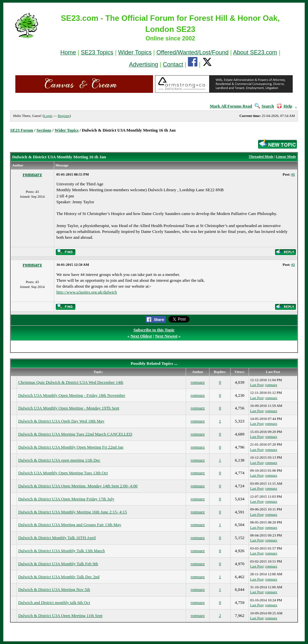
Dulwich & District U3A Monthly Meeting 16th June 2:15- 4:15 (73, 512)
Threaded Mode (261, 156)
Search (264, 106)
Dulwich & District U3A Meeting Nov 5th (54, 589)
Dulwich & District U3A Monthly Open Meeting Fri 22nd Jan (71, 447)
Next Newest (166, 336)
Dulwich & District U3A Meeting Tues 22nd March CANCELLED (75, 434)
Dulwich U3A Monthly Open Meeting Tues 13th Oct (63, 473)
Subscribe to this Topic (154, 330)
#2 (293, 265)
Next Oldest (141, 336)
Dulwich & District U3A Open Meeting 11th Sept (60, 615)
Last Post (257, 385)
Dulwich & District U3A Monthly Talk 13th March (62, 551)
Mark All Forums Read (231, 106)
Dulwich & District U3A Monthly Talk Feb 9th (58, 564)
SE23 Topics (97, 52)
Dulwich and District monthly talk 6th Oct (54, 602)
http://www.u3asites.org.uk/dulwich (87, 292)
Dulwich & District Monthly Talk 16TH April (57, 538)
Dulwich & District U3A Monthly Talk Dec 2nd (59, 577)
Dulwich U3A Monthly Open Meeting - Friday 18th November (72, 395)
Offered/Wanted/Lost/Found (192, 52)
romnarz (32, 174)
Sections (44, 130)
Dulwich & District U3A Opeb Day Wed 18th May (61, 421)
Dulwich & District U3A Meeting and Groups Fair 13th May (70, 525)
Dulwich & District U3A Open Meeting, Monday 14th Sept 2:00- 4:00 (78, 486)
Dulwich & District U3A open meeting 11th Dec (59, 460)
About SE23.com (255, 52)
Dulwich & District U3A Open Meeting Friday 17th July (66, 499)
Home (68, 52)
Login (48, 116)
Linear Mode (286, 156)
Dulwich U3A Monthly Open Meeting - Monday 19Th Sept (69, 408)
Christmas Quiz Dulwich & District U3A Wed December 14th (71, 382)
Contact (173, 64)
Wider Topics (135, 52)
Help (285, 106)
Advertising (143, 64)
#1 (293, 174)
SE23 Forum (22, 130)
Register (64, 116)
